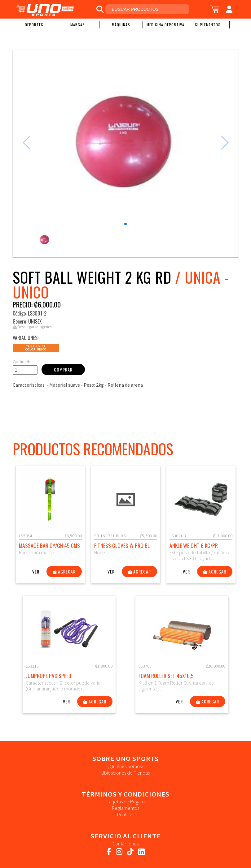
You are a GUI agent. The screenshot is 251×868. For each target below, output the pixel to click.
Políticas (126, 814)
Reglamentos (126, 808)
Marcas (78, 25)
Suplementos (208, 25)
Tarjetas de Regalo (126, 801)
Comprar (63, 370)
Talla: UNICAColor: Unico (36, 348)
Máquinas (121, 25)
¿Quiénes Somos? (126, 766)
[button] (126, 224)
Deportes (34, 25)
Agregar (64, 572)
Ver (36, 572)
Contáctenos (126, 844)
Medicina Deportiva (165, 25)
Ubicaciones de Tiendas (126, 773)
